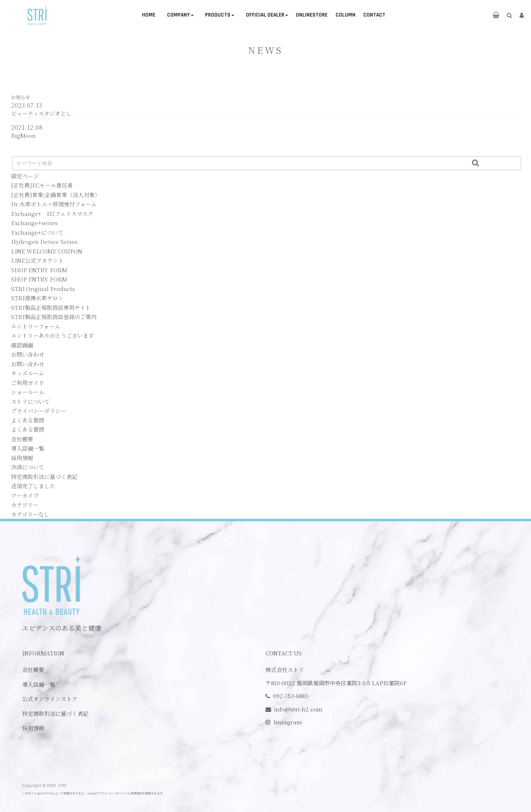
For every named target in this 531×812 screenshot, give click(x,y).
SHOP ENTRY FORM (39, 270)
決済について (28, 467)
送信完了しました (33, 486)
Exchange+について (37, 232)
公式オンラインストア (50, 699)
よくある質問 (28, 420)
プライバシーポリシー (39, 411)
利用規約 (136, 793)
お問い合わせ (28, 354)
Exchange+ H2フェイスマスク (52, 213)
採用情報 (22, 458)
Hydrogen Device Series (44, 241)
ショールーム (28, 392)
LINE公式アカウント (37, 260)
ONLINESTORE (312, 15)
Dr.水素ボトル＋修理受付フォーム (54, 204)
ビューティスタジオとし (41, 113)
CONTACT (374, 15)
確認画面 (22, 345)
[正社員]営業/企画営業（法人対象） (56, 195)
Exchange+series (34, 223)
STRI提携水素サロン (37, 298)
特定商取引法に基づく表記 (44, 477)
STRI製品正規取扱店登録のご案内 (54, 317)
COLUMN (346, 15)
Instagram (288, 722)
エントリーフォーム (36, 326)
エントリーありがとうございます (53, 335)
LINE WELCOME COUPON (47, 251)
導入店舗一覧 (28, 448)
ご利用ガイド (28, 383)
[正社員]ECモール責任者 (42, 185)
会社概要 (22, 439)
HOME (149, 15)
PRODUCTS (218, 15)
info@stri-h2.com (298, 709)
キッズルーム (28, 373)
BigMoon (23, 135)
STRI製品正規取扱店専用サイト (51, 307)
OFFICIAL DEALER (265, 15)
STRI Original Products (43, 289)
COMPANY (178, 15)
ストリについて (30, 401)
